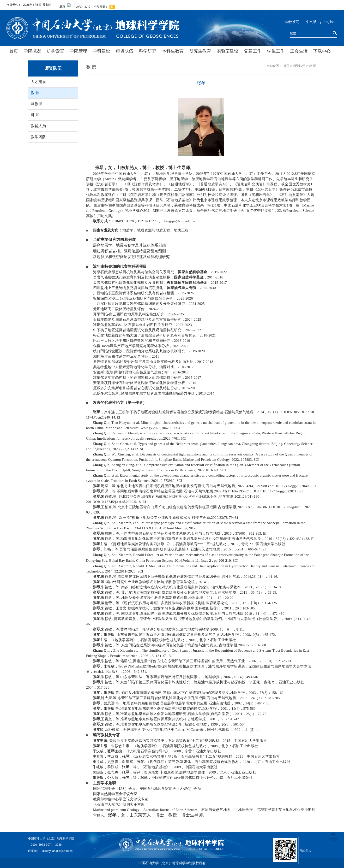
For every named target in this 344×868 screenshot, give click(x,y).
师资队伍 (125, 51)
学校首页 (292, 22)
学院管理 (78, 51)
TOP (333, 837)
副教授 (36, 104)
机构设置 (55, 51)
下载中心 (322, 51)
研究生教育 (200, 51)
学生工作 (276, 51)
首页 (14, 51)
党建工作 (253, 51)
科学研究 (148, 51)
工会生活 (299, 51)
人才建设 (38, 82)
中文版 (311, 22)
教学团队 (38, 137)
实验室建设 (228, 51)
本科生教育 (173, 51)
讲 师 (35, 115)
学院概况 (32, 51)
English (329, 22)
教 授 (35, 93)
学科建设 (102, 51)
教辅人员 (38, 126)
